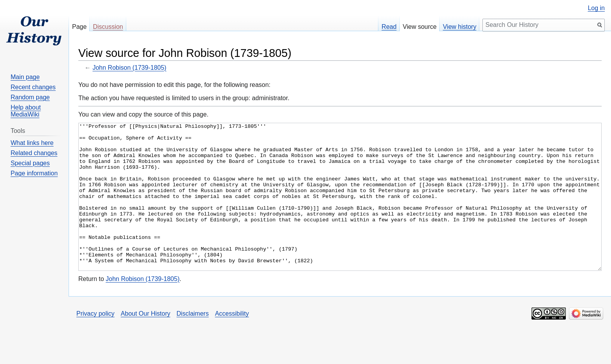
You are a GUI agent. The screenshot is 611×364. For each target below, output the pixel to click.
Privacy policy (95, 343)
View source (420, 27)
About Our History (146, 343)
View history (459, 27)
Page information (34, 173)
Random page (30, 97)
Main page (25, 77)
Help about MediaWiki (26, 111)
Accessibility (232, 343)
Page (79, 27)
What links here (32, 143)
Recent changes (33, 87)
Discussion (108, 27)
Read (389, 27)
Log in (596, 8)
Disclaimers (193, 343)
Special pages (30, 163)
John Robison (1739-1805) (129, 68)
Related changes (34, 153)
